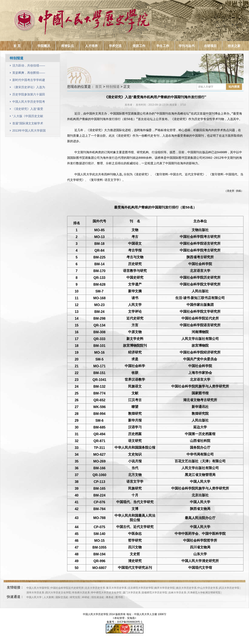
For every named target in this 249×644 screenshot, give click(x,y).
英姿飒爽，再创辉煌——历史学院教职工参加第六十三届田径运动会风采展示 (29, 74)
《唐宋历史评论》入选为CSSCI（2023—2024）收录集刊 (29, 88)
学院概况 (44, 46)
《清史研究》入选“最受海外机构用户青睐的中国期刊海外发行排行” (29, 110)
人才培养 (91, 46)
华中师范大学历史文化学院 (106, 593)
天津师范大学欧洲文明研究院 (204, 593)
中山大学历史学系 (208, 588)
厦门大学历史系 (132, 593)
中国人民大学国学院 (38, 588)
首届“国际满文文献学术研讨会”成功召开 (28, 124)
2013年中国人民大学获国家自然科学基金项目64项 (29, 131)
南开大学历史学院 (165, 588)
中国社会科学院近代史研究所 (67, 588)
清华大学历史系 (35, 593)
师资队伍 (68, 46)
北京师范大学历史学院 (141, 588)
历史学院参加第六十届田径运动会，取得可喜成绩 (29, 95)
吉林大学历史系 (177, 593)
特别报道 (113, 87)
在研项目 (210, 46)
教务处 (110, 597)
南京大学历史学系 (186, 588)
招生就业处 (98, 597)
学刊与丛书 (187, 46)
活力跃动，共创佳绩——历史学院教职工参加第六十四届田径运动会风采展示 (29, 66)
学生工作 (163, 46)
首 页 (17, 46)
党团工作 (139, 46)
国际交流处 (62, 597)
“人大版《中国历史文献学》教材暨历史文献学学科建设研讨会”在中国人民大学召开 (29, 117)
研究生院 (75, 597)
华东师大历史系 (81, 593)
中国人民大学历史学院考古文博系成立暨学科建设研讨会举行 (29, 103)
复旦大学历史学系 (116, 588)
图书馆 (119, 597)
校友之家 (234, 46)
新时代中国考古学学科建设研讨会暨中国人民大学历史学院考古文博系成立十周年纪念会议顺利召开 (29, 81)
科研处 (86, 597)
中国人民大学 (34, 597)
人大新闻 (49, 597)
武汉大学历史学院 (229, 588)
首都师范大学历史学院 (154, 593)
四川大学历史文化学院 (58, 593)
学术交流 (115, 46)
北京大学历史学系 (95, 588)
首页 (99, 87)
